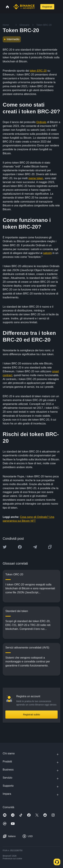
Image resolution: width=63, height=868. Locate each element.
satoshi (47, 253)
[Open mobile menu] (58, 7)
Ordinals (41, 122)
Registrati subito (31, 715)
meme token (36, 178)
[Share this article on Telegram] (35, 547)
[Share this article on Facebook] (20, 547)
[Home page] (24, 7)
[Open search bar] (37, 7)
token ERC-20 (38, 71)
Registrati (47, 7)
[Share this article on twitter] (5, 547)
